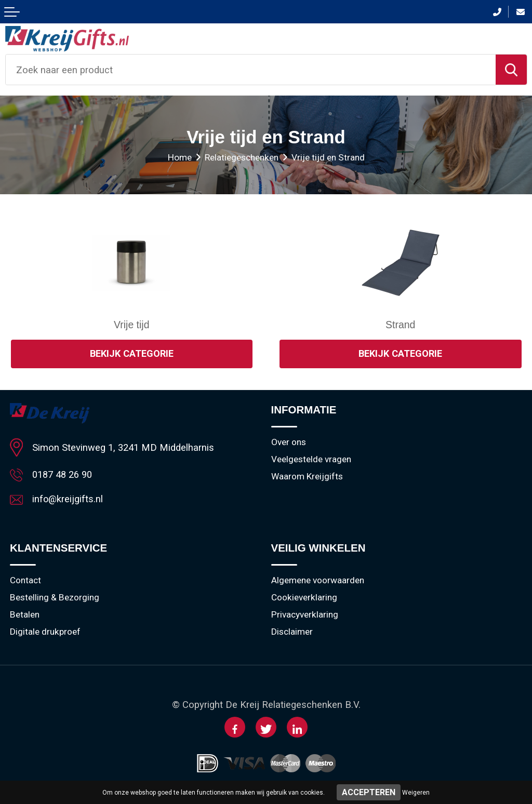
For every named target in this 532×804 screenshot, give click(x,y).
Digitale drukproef (45, 632)
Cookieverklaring (304, 598)
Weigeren (416, 793)
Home (180, 157)
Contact (25, 581)
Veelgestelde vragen (311, 460)
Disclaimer (292, 632)
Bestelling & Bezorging (55, 598)
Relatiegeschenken (242, 157)
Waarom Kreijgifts (307, 477)
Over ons (289, 443)
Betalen (25, 615)
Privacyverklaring (305, 615)
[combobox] (251, 70)
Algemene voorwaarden (318, 581)
